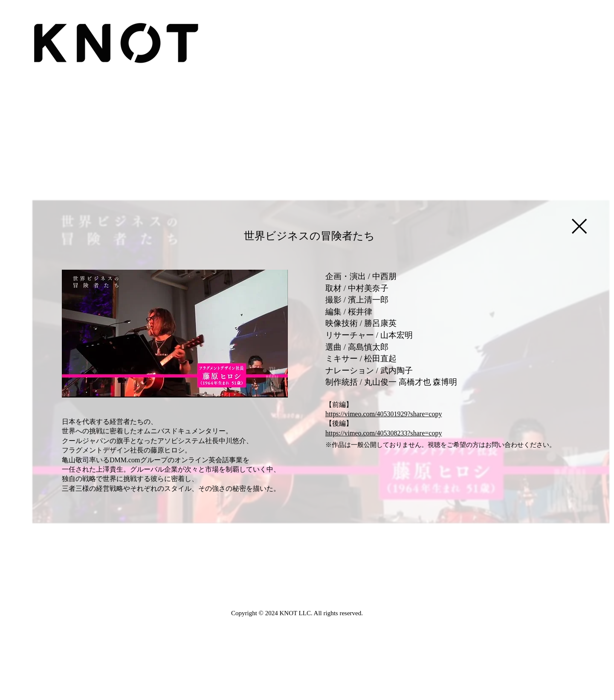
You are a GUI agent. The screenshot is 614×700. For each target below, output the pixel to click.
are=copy (429, 414)
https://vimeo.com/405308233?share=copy (384, 433)
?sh (412, 414)
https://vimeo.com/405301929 (366, 414)
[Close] (579, 226)
